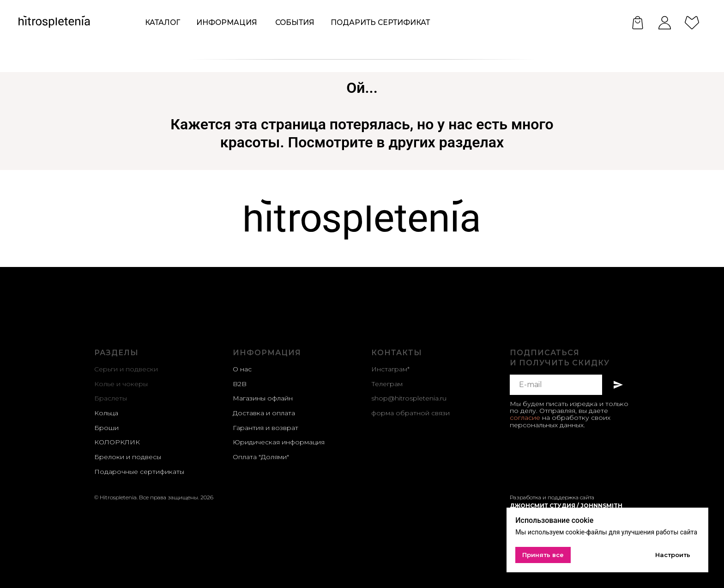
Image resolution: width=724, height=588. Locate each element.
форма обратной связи (410, 413)
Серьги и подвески (126, 369)
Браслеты (111, 398)
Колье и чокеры (121, 384)
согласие (525, 418)
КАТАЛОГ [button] (163, 22)
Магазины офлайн (263, 398)
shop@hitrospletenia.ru (409, 398)
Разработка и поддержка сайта (552, 497)
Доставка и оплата (264, 413)
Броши (106, 428)
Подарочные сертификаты (139, 472)
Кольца (106, 413)
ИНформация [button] (227, 22)
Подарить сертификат (380, 22)
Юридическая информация (279, 442)
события (295, 22)
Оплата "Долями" (261, 457)
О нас (242, 369)
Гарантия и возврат (265, 428)
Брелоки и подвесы (128, 457)
